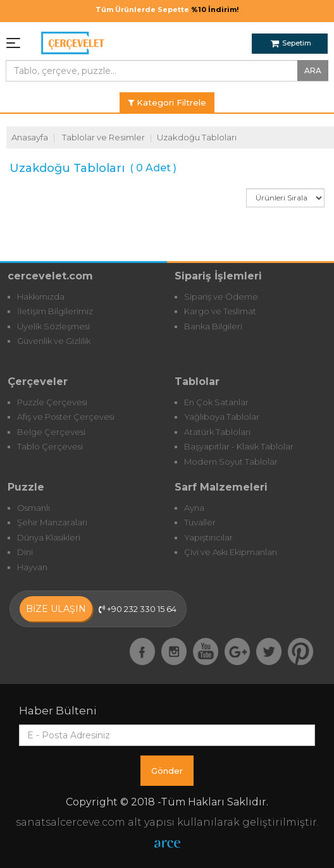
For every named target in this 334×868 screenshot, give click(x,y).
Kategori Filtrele (167, 102)
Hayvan (32, 567)
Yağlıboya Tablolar (222, 417)
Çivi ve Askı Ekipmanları (231, 552)
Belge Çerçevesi (51, 432)
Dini (25, 552)
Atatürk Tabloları (217, 432)
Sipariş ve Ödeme (221, 296)
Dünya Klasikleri (49, 537)
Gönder (167, 771)
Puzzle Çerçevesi (52, 402)
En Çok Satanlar (216, 402)
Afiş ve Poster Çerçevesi (66, 417)
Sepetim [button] (291, 43)
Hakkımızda (41, 296)
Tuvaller (200, 522)
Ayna (194, 508)
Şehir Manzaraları (52, 522)
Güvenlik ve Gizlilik (54, 341)
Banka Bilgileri (213, 326)
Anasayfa (30, 137)
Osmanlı (34, 508)
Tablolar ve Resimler (103, 137)
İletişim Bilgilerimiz (55, 311)
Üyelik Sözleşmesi (53, 326)
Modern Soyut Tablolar (231, 462)
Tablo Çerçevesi (50, 446)
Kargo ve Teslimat (220, 311)
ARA (313, 70)
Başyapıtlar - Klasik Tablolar (239, 446)
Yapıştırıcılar (208, 537)
